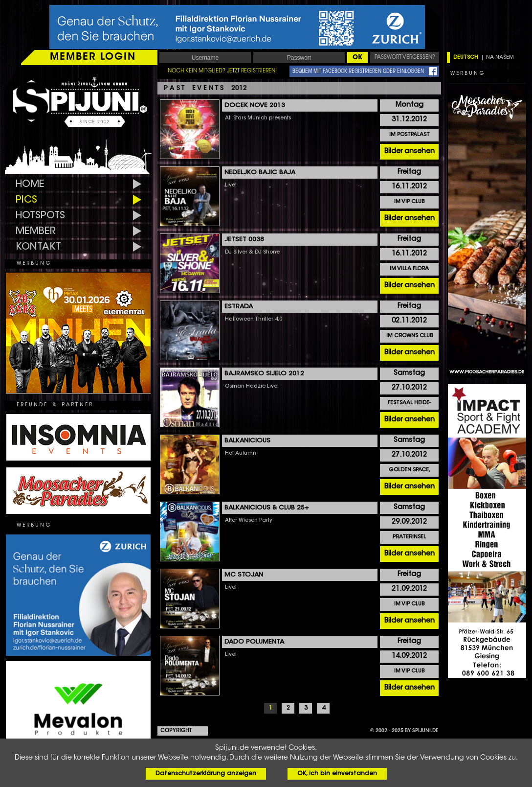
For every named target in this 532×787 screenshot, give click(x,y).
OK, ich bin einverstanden (337, 774)
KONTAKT (38, 247)
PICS (26, 200)
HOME (30, 185)
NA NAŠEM (500, 58)
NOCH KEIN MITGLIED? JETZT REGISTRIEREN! (222, 71)
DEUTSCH (466, 58)
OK (357, 58)
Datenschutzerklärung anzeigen (206, 774)
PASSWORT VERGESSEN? (405, 58)
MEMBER (36, 231)
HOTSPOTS (40, 216)
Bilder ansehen (410, 152)
